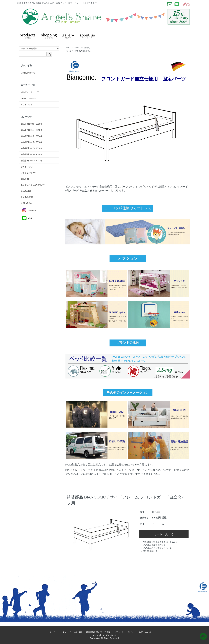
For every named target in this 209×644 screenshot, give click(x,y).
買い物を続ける (150, 551)
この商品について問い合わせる (157, 548)
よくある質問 (27, 197)
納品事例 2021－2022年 (31, 160)
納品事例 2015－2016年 (31, 142)
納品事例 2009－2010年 (31, 124)
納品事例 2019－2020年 (31, 154)
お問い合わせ (27, 203)
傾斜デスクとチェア (30, 92)
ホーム (69, 48)
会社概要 (79, 632)
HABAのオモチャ (28, 98)
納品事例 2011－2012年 (31, 130)
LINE (26, 218)
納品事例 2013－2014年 (31, 136)
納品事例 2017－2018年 (31, 148)
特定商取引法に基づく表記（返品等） (161, 542)
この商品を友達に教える (154, 545)
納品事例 (25, 179)
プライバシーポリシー (126, 632)
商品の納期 (26, 191)
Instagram (29, 210)
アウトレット (27, 104)
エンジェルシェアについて (33, 185)
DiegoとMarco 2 (28, 73)
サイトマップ (27, 167)
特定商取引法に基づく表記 (99, 632)
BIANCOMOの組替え (83, 51)
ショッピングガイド (30, 173)
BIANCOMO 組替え (82, 48)
